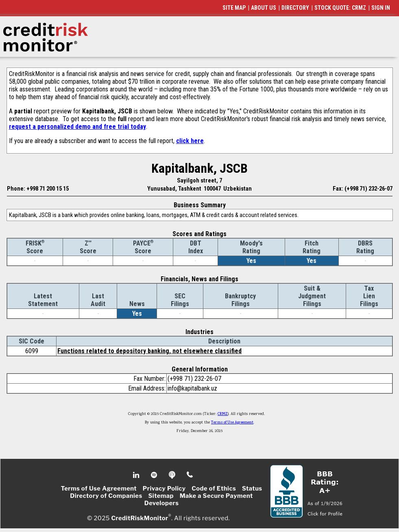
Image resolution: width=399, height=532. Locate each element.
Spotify (155, 475)
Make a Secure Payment (216, 496)
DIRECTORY (295, 8)
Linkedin (137, 475)
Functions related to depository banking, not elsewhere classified (149, 351)
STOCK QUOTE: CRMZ (340, 8)
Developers (162, 503)
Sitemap (161, 496)
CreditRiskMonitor (140, 518)
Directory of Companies (106, 496)
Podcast (173, 475)
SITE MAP (234, 8)
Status (252, 489)
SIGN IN (381, 8)
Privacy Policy (164, 489)
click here (190, 141)
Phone (190, 475)
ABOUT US (264, 8)
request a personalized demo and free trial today (77, 127)
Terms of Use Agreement (232, 423)
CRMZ (223, 414)
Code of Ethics (214, 489)
